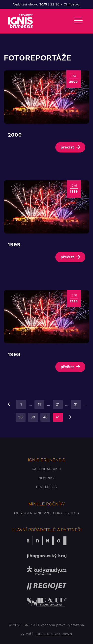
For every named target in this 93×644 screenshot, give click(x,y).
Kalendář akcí (46, 469)
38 (20, 417)
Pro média (47, 487)
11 (40, 404)
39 (33, 417)
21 (58, 404)
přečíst (67, 147)
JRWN (67, 634)
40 (45, 417)
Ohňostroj (72, 4)
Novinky (46, 478)
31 (76, 404)
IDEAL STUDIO (48, 634)
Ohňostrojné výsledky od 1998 (47, 513)
